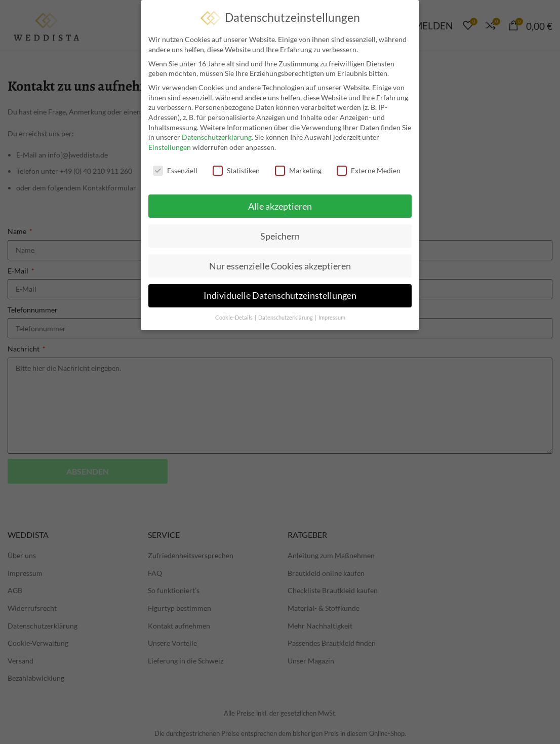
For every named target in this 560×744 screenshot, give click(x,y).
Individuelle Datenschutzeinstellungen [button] (280, 293)
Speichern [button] (280, 233)
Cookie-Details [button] (234, 315)
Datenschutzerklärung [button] (286, 315)
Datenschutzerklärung (217, 134)
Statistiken (236, 168)
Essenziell (175, 168)
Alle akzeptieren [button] (280, 203)
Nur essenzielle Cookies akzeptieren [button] (280, 263)
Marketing (298, 168)
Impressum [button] (332, 315)
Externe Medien (369, 168)
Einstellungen (170, 145)
